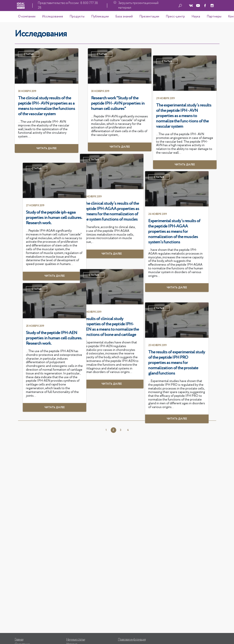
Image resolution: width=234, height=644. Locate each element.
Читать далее (152, 477)
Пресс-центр (175, 17)
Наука (196, 17)
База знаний (124, 17)
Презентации (149, 17)
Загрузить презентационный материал (138, 5)
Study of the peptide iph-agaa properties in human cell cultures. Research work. (152, 298)
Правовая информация (132, 640)
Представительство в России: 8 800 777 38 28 (68, 5)
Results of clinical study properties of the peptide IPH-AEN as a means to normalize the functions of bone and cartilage (46, 408)
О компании (27, 17)
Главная (19, 640)
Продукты (77, 17)
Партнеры (214, 17)
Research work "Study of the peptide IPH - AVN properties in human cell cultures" (150, 103)
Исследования (53, 17)
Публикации (100, 17)
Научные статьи (76, 640)
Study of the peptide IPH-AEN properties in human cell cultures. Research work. (152, 408)
